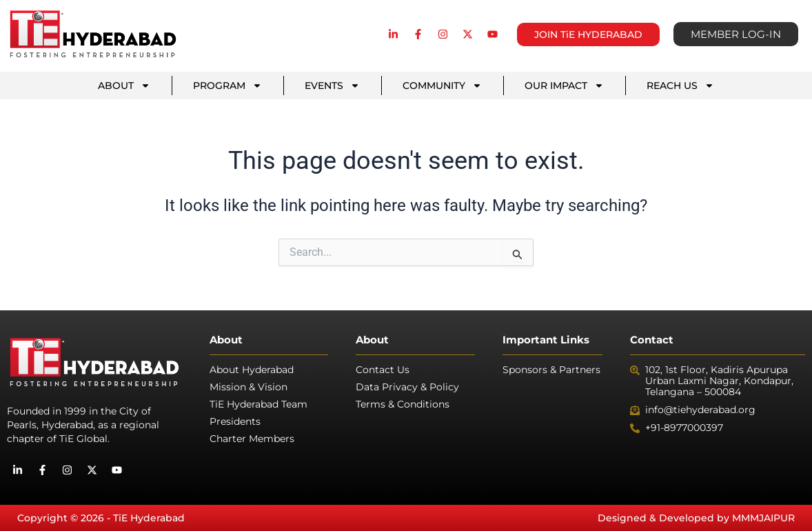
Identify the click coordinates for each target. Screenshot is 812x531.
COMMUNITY (442, 86)
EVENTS (332, 86)
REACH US (680, 86)
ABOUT (124, 86)
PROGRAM (227, 86)
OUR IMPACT (564, 86)
